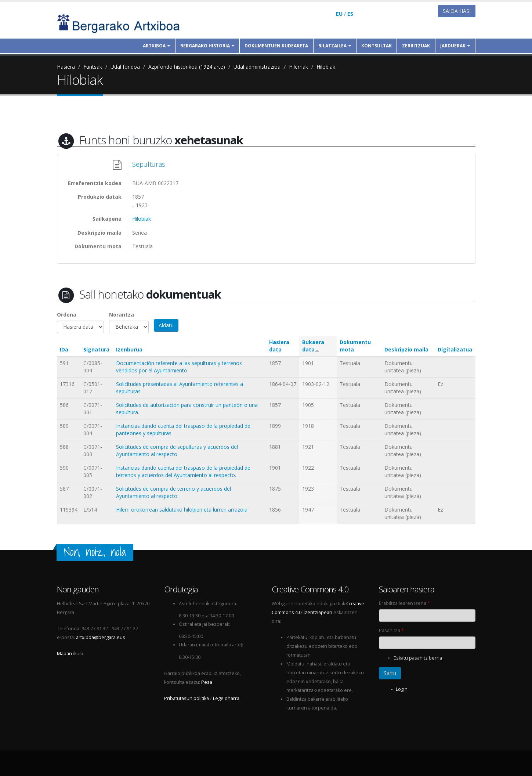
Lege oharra (226, 698)
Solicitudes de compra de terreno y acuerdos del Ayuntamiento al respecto (173, 492)
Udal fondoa (125, 67)
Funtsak (93, 67)
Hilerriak (298, 67)
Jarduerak (455, 46)
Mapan (64, 654)
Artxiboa (156, 46)
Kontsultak (377, 46)
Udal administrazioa (257, 67)
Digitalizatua (455, 349)
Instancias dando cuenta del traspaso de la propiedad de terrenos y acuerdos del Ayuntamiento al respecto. (183, 471)
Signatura (96, 349)
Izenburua (129, 349)
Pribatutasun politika (187, 698)
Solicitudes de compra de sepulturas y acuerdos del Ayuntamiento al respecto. (177, 450)
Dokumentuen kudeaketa (276, 46)
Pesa (207, 682)
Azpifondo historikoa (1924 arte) (187, 67)
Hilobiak (326, 67)
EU (339, 14)
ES (350, 14)
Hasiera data (279, 346)
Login (402, 689)
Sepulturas (149, 164)
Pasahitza (391, 630)
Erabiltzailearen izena (404, 603)
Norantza (122, 315)
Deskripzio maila (406, 349)
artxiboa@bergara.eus (101, 637)
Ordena (67, 315)
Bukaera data (313, 346)
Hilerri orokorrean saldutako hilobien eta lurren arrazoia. (182, 510)
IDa (64, 349)
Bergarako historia (207, 46)
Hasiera (66, 67)
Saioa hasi (457, 11)
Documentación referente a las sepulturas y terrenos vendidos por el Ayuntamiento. (179, 367)
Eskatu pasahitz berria (418, 658)
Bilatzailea (335, 46)
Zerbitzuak (416, 46)
